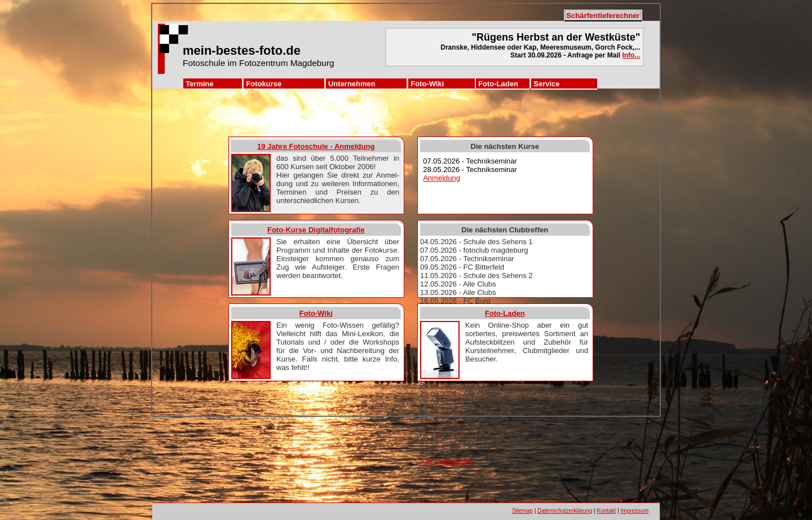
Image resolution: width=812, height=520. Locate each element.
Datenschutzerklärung (565, 511)
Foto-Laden (498, 84)
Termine (200, 84)
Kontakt (606, 511)
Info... (631, 55)
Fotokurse (264, 84)
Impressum (635, 511)
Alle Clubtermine (447, 462)
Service (546, 84)
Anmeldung (442, 178)
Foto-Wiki (427, 84)
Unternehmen (352, 84)
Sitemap (522, 511)
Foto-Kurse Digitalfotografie (316, 230)
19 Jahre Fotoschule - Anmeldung (316, 146)
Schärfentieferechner (603, 16)
